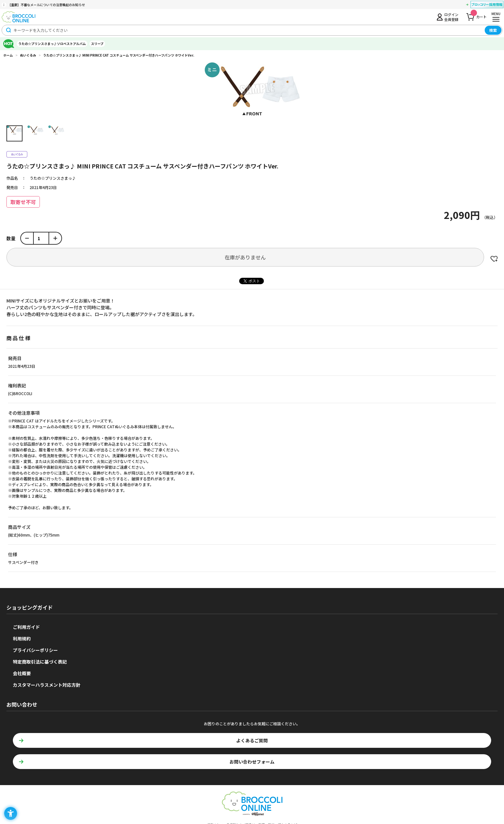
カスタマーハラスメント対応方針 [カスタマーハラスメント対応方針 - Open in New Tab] (47, 685)
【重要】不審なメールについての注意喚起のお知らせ (46, 5)
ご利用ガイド (26, 627)
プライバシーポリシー (35, 650)
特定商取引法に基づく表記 (40, 662)
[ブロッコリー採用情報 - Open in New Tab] (487, 5)
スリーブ (97, 44)
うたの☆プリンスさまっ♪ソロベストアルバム (52, 44)
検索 (493, 30)
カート (479, 15)
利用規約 (22, 638)
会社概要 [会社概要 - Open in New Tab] (22, 673)
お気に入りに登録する (494, 259)
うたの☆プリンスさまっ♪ (53, 178)
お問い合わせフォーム (252, 762)
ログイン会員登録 (451, 17)
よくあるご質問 (252, 740)
